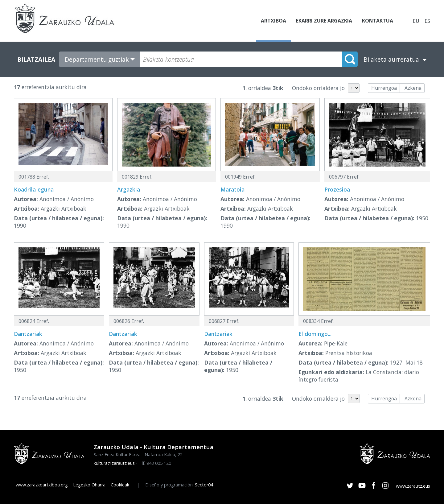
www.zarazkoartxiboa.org (42, 485)
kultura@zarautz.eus (114, 463)
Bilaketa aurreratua (391, 59)
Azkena (413, 88)
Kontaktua (377, 21)
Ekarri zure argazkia (324, 21)
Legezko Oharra (89, 485)
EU (416, 21)
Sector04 (204, 485)
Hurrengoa (384, 88)
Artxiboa (273, 21)
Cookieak (120, 485)
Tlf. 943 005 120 (155, 463)
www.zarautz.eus (413, 486)
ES (427, 21)
